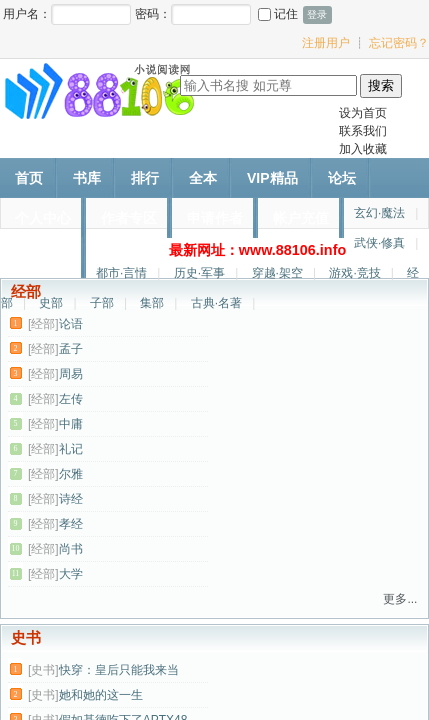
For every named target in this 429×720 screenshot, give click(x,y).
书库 (87, 178)
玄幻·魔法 (379, 213)
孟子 (71, 349)
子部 (102, 303)
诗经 (71, 499)
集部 (152, 303)
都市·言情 (121, 273)
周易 (71, 374)
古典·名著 (216, 303)
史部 (51, 303)
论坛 (342, 178)
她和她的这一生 (101, 695)
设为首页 (363, 113)
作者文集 (43, 258)
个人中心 (43, 218)
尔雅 (71, 474)
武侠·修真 (379, 243)
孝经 (71, 524)
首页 (29, 178)
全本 (203, 178)
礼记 (71, 449)
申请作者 (215, 218)
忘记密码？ (399, 43)
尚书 (71, 549)
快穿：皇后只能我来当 (119, 670)
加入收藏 (363, 149)
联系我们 (363, 131)
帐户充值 (301, 218)
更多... (400, 599)
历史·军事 (199, 273)
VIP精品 (272, 178)
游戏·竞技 (354, 273)
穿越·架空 (277, 273)
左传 (71, 399)
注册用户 (326, 43)
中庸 (71, 424)
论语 (71, 324)
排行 (145, 178)
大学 (71, 574)
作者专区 (129, 218)
